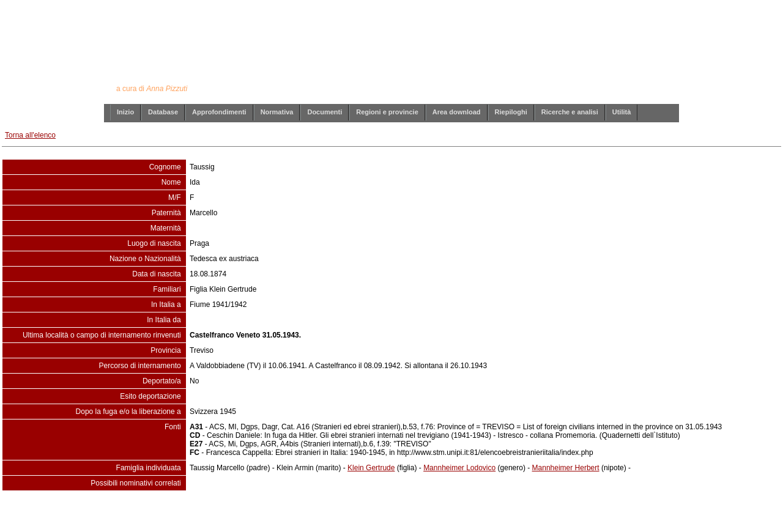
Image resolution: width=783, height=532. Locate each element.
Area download (457, 112)
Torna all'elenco (30, 135)
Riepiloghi (511, 112)
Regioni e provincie (387, 112)
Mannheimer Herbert (566, 468)
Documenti (325, 112)
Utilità (622, 112)
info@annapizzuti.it (415, 515)
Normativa (277, 112)
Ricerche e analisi (570, 112)
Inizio (125, 112)
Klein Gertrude (371, 468)
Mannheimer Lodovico (459, 468)
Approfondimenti (219, 112)
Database (163, 112)
